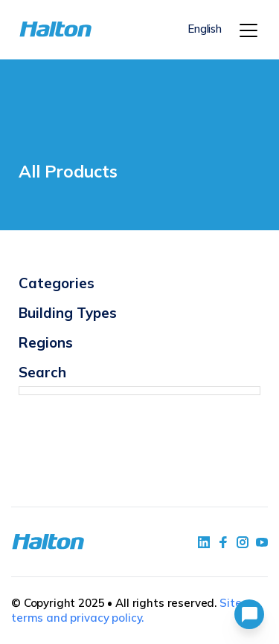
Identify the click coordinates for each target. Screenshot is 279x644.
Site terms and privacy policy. (126, 610)
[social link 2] (223, 542)
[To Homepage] (39, 29)
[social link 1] (204, 542)
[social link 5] (243, 542)
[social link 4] (262, 542)
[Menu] (248, 30)
